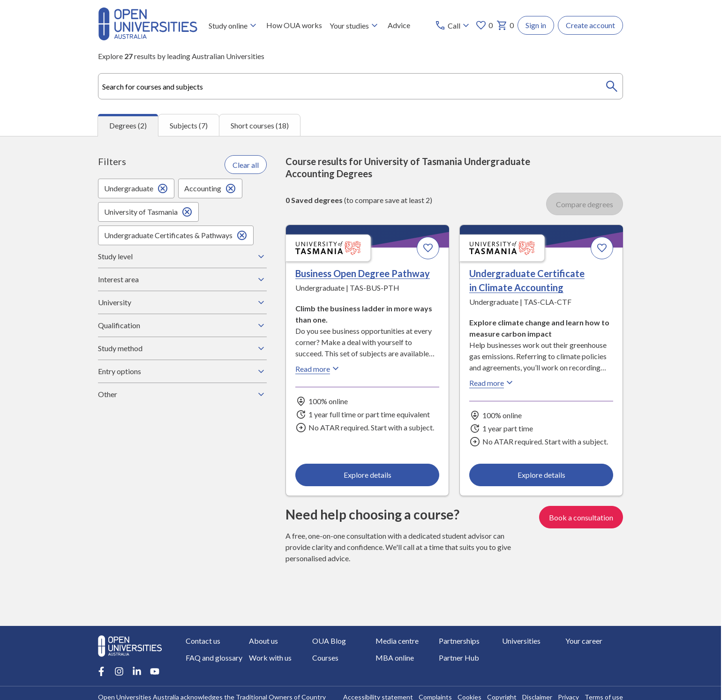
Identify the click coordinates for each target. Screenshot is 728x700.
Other (182, 394)
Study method (182, 348)
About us (263, 641)
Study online (234, 25)
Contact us (203, 641)
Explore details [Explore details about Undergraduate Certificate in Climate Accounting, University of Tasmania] (541, 475)
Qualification (182, 325)
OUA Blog (329, 641)
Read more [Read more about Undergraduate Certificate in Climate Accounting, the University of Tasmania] (492, 383)
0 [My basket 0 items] (505, 25)
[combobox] (360, 86)
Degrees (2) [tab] (128, 125)
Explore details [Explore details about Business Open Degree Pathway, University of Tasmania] (368, 475)
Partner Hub (459, 658)
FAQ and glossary (214, 658)
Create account (590, 25)
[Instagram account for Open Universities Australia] (119, 671)
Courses (325, 658)
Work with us (270, 658)
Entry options (182, 371)
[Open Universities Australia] (148, 37)
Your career (584, 641)
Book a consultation (581, 517)
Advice (399, 25)
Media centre (397, 641)
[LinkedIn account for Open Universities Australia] (137, 671)
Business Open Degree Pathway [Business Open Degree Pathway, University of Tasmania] (363, 274)
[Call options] (453, 25)
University (182, 302)
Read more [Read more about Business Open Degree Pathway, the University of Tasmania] (318, 369)
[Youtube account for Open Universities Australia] (155, 671)
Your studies (355, 25)
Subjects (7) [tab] (189, 125)
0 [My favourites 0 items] (484, 25)
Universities (521, 641)
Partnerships (459, 641)
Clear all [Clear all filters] (246, 165)
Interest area (182, 279)
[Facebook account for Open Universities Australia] (101, 671)
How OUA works (294, 25)
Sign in (536, 25)
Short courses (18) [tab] (260, 125)
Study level (182, 256)
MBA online (395, 658)
